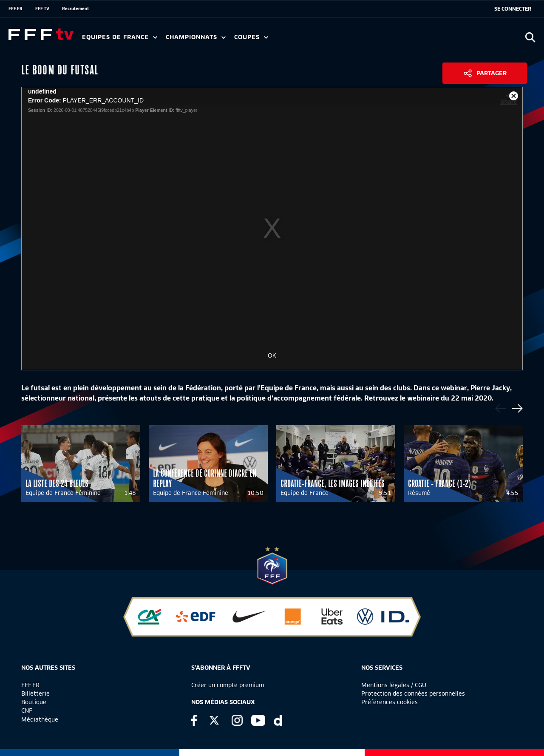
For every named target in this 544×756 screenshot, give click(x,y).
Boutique (34, 702)
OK (272, 355)
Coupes (251, 37)
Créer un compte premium (228, 685)
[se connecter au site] (513, 9)
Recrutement (75, 9)
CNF (27, 711)
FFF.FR (16, 9)
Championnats (196, 37)
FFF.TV (42, 9)
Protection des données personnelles (413, 693)
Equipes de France (120, 37)
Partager (492, 73)
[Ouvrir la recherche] (530, 37)
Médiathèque (40, 719)
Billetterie (35, 693)
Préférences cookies (390, 702)
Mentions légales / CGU (394, 685)
